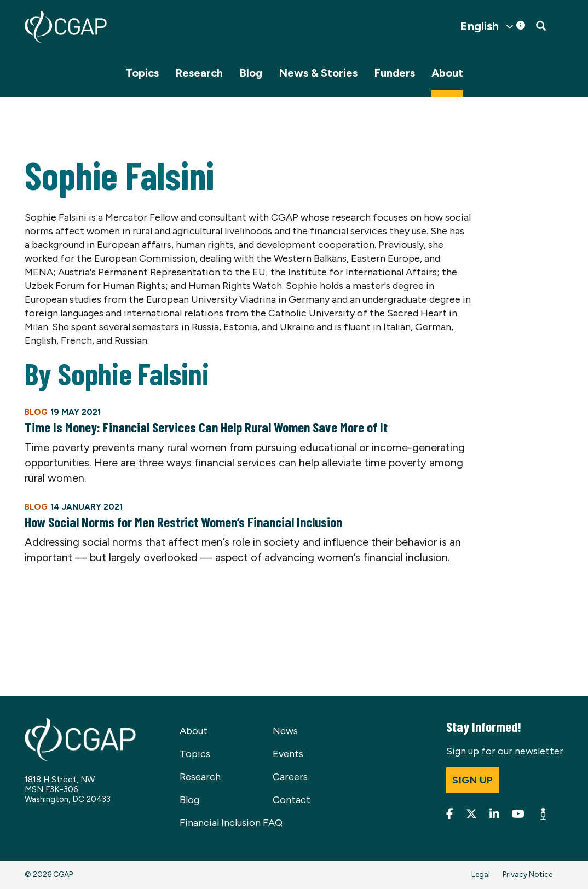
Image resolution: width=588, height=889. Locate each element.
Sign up (473, 780)
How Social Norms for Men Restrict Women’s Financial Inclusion (183, 522)
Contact (292, 800)
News (285, 731)
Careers (290, 777)
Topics (142, 73)
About (447, 73)
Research (199, 73)
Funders (394, 73)
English (479, 26)
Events (288, 754)
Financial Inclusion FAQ (231, 823)
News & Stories (318, 73)
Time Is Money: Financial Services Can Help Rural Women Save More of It (206, 427)
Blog (251, 73)
